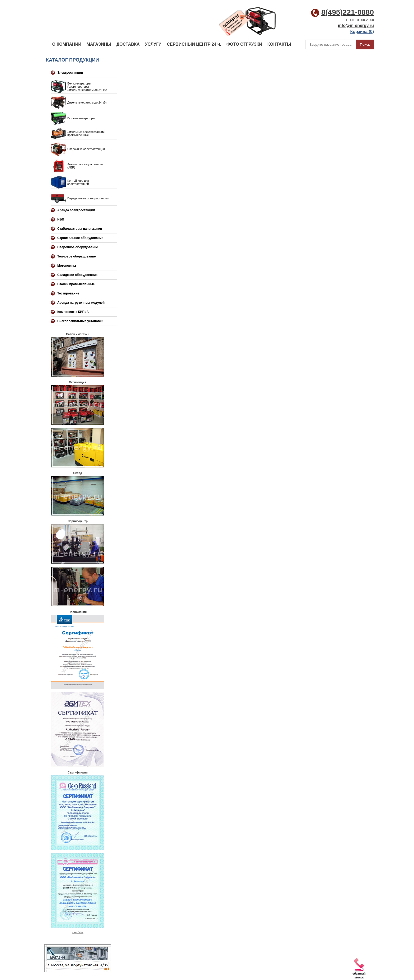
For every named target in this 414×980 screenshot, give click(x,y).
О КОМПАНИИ (67, 44)
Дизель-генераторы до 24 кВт (87, 90)
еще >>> (78, 932)
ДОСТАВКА (128, 44)
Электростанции (70, 73)
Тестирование (68, 293)
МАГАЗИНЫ (99, 44)
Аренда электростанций (76, 210)
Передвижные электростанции (88, 198)
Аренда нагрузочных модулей (81, 303)
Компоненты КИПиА (73, 312)
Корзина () (362, 32)
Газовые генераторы (81, 118)
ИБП (61, 219)
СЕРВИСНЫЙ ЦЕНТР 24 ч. (194, 44)
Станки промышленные (76, 284)
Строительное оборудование (80, 238)
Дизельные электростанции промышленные (86, 133)
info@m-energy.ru (356, 25)
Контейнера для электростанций (78, 182)
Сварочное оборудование (78, 247)
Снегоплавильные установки (80, 321)
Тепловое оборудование (77, 256)
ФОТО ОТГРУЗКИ (244, 44)
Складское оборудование (77, 275)
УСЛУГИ (153, 44)
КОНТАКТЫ (279, 44)
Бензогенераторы (79, 83)
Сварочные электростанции (86, 149)
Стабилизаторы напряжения (80, 229)
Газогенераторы (78, 87)
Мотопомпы (67, 266)
